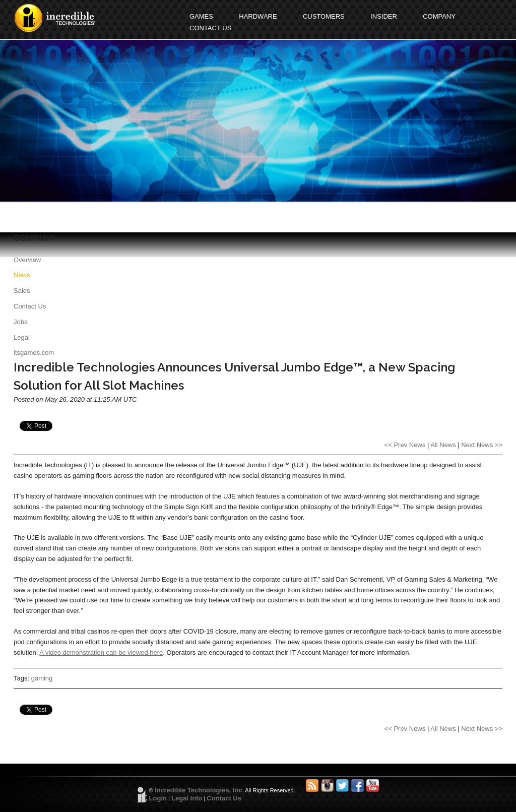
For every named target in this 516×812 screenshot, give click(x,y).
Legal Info (187, 798)
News (22, 275)
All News (443, 445)
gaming (42, 678)
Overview (27, 260)
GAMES (201, 16)
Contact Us (30, 306)
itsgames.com (34, 353)
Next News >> (482, 445)
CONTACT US (210, 28)
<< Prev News (405, 445)
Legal (22, 337)
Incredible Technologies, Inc (199, 790)
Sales (22, 291)
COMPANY (439, 16)
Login (158, 798)
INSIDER (384, 16)
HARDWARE (258, 16)
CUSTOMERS (324, 16)
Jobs (20, 322)
